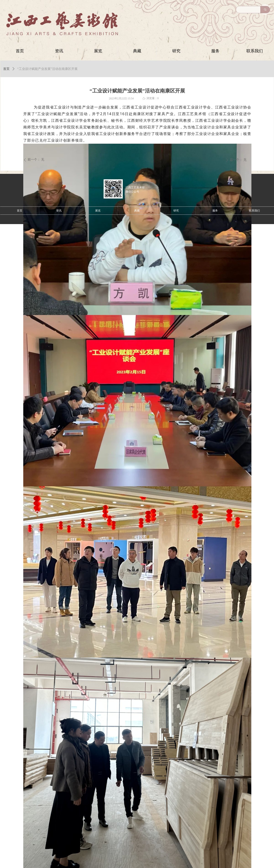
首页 (6, 69)
